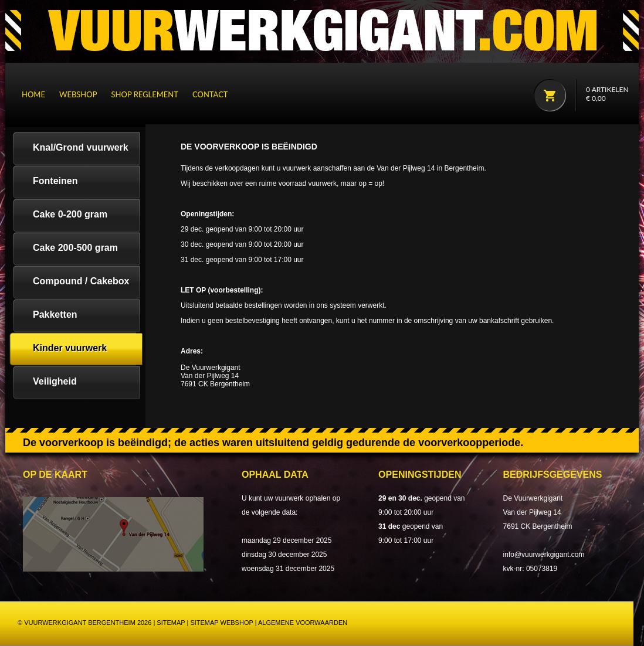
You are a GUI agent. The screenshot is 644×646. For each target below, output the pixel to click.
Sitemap (171, 623)
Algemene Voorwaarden (303, 623)
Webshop (78, 94)
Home (33, 94)
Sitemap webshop (221, 623)
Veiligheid (55, 381)
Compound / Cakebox (81, 281)
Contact (210, 94)
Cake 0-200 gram (70, 214)
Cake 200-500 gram (75, 248)
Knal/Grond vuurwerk (81, 147)
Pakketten (55, 314)
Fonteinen (55, 181)
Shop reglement (145, 94)
